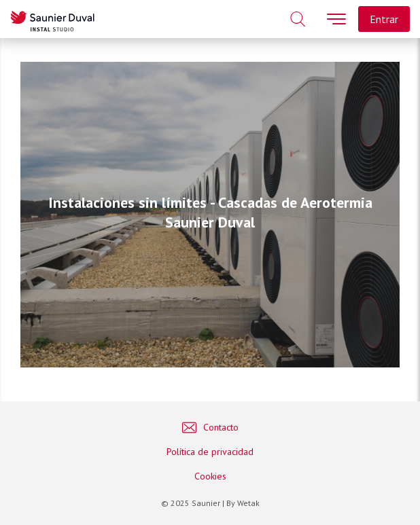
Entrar (384, 19)
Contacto (210, 428)
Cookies (210, 476)
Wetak (248, 503)
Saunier (206, 503)
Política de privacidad (210, 452)
